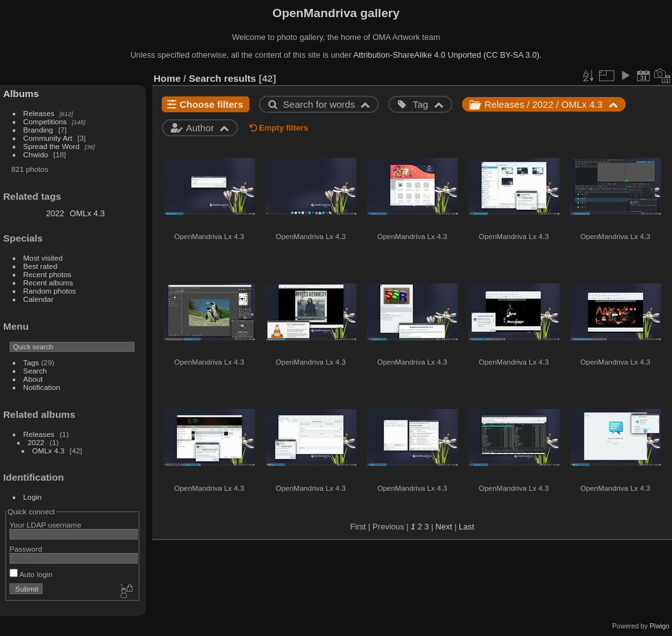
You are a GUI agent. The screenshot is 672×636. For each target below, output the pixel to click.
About (33, 379)
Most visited (43, 258)
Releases (39, 113)
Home (167, 78)
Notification (42, 387)
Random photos (50, 291)
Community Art (48, 138)
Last (466, 527)
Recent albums (48, 282)
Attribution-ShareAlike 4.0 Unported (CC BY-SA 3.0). (448, 55)
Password (26, 549)
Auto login (31, 574)
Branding (38, 130)
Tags (31, 362)
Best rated (41, 266)
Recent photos (48, 274)
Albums (21, 94)
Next (444, 527)
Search (35, 371)
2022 (55, 213)
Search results (223, 78)
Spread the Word (52, 146)
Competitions (45, 121)
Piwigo (660, 626)
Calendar (39, 299)
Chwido (36, 154)
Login (33, 497)
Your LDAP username (45, 525)
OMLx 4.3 (87, 213)
